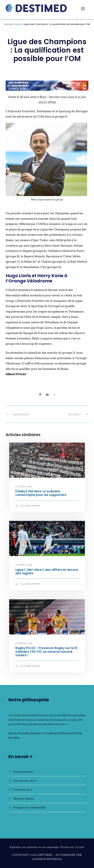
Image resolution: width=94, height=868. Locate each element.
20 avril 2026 (24, 643)
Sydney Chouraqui (19, 733)
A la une (25, 506)
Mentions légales (24, 798)
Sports (36, 506)
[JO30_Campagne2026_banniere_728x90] (47, 85)
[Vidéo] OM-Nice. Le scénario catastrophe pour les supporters (41, 493)
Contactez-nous (23, 789)
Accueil (8, 24)
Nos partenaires (23, 772)
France (18, 24)
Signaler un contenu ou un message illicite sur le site (47, 847)
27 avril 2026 (24, 487)
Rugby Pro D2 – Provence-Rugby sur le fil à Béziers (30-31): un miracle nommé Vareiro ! (46, 652)
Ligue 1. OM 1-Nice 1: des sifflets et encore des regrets (47, 572)
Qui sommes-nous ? (25, 781)
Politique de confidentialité (29, 807)
